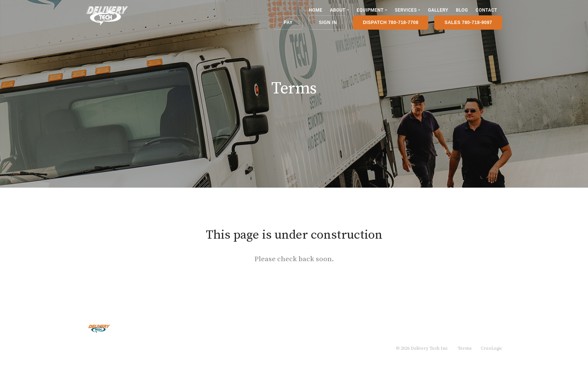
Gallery (438, 10)
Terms (464, 348)
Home (315, 10)
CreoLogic (491, 348)
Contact (486, 10)
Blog (462, 10)
